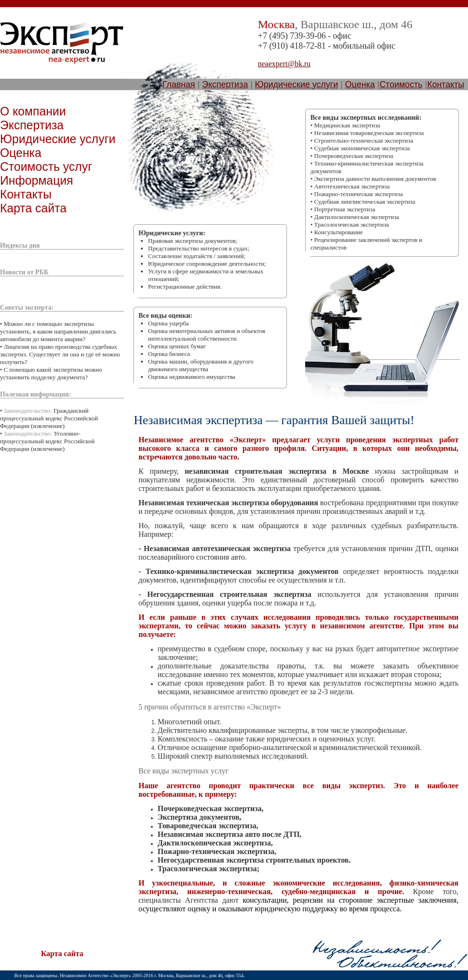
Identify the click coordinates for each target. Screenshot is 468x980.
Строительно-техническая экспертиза (364, 141)
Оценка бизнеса (169, 354)
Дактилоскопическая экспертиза (357, 217)
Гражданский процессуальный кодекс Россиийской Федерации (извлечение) (49, 418)
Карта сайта (33, 208)
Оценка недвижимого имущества (192, 377)
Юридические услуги (297, 84)
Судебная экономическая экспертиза (362, 148)
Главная (179, 84)
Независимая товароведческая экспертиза (369, 133)
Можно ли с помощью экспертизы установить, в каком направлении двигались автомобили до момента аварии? (58, 331)
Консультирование (339, 232)
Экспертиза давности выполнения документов (375, 179)
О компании (33, 111)
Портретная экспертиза (345, 209)
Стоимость (401, 84)
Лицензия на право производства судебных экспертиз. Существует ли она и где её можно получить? (60, 354)
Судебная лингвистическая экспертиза (365, 202)
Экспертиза (225, 84)
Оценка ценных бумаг (177, 346)
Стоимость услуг (46, 167)
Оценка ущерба (168, 323)
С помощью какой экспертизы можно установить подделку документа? (51, 373)
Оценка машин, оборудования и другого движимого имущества (201, 365)
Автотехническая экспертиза (352, 186)
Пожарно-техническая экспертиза (359, 194)
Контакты (446, 84)
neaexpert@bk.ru (284, 64)
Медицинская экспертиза (347, 125)
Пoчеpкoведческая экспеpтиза (354, 156)
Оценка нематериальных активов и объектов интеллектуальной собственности (207, 335)
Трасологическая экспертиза (352, 224)
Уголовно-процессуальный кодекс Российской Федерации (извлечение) (47, 441)
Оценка (360, 84)
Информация (37, 180)
